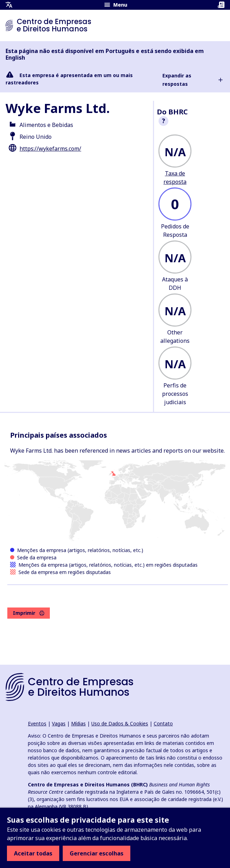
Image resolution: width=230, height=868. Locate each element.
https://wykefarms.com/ (50, 149)
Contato (163, 723)
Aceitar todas (33, 853)
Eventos (37, 723)
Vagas (59, 723)
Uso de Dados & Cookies (120, 723)
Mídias (78, 723)
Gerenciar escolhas (97, 853)
